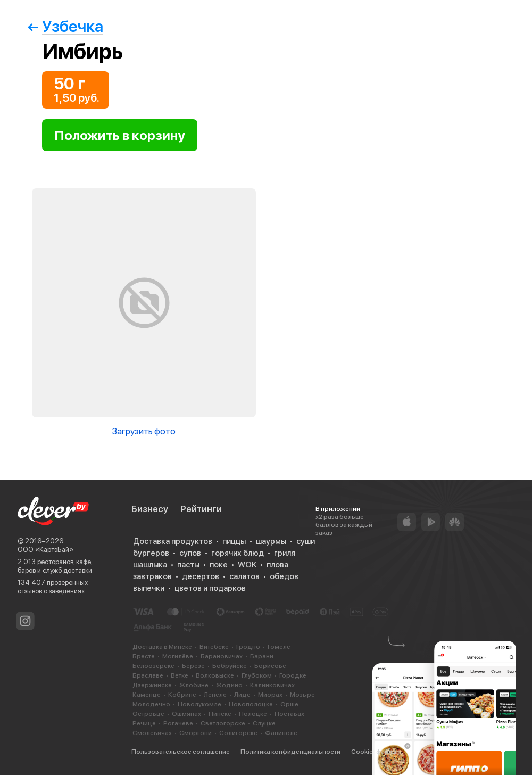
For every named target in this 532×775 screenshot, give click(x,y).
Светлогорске (223, 723)
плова (277, 565)
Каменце (147, 695)
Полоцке (253, 714)
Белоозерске (153, 666)
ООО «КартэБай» (45, 550)
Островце (148, 714)
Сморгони (196, 733)
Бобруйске (230, 666)
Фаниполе (281, 733)
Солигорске (238, 733)
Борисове (270, 666)
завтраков (152, 576)
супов (190, 553)
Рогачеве (178, 723)
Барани (262, 656)
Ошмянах (186, 714)
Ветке (180, 675)
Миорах (270, 695)
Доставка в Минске (162, 647)
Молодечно (151, 704)
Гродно (248, 647)
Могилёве (178, 656)
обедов (284, 576)
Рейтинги (201, 509)
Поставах (289, 714)
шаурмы (271, 541)
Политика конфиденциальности (290, 752)
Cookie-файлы (374, 752)
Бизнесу (150, 509)
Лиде (242, 695)
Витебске (214, 647)
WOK (247, 565)
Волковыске (215, 675)
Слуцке (264, 723)
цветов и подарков (210, 588)
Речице (144, 723)
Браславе (148, 675)
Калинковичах (272, 685)
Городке (293, 675)
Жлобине (194, 685)
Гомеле (279, 647)
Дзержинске (152, 685)
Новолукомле (199, 704)
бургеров (151, 553)
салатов (244, 576)
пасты (188, 565)
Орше (289, 704)
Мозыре (302, 695)
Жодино (229, 685)
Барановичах (222, 656)
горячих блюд (238, 553)
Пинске (220, 714)
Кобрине (182, 695)
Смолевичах (152, 733)
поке (219, 565)
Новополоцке (251, 704)
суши (306, 541)
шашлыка (150, 565)
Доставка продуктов (173, 541)
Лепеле (215, 695)
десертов (201, 576)
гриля (285, 553)
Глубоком (257, 675)
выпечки (149, 588)
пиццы (234, 541)
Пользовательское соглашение (181, 752)
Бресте (144, 656)
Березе (193, 666)
